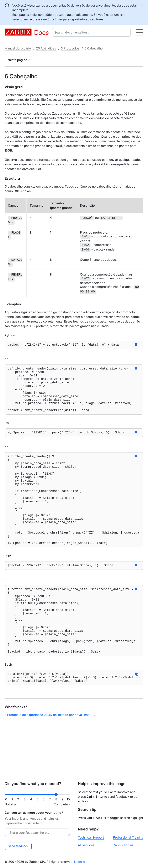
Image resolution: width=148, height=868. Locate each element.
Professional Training (128, 837)
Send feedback (18, 846)
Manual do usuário (18, 48)
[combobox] (92, 32)
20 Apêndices (46, 48)
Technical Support (91, 837)
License (79, 862)
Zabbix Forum (123, 845)
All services (86, 845)
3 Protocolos (70, 48)
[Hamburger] (140, 32)
